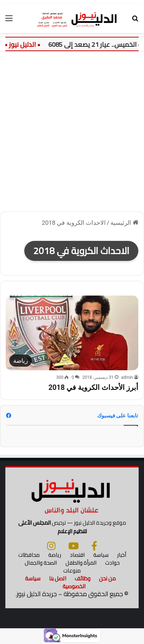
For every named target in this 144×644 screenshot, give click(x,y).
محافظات (29, 555)
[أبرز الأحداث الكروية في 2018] (72, 333)
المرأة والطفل (81, 563)
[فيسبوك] (94, 546)
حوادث (112, 563)
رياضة (55, 555)
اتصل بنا (58, 578)
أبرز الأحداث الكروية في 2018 (93, 387)
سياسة (101, 555)
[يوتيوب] (73, 546)
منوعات (72, 571)
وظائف (83, 578)
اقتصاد (77, 555)
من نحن (107, 578)
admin (127, 377)
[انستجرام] (51, 546)
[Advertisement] (72, 134)
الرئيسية (124, 223)
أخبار (122, 555)
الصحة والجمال (41, 563)
